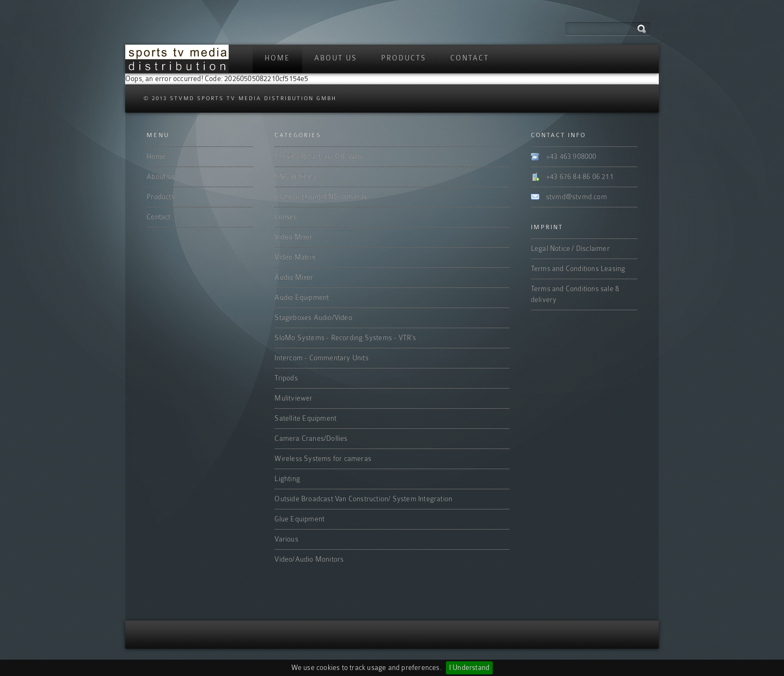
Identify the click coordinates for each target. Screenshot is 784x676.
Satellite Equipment (305, 418)
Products (404, 58)
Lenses (286, 217)
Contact (470, 58)
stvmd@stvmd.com (577, 197)
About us (336, 58)
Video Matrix (295, 257)
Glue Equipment (299, 519)
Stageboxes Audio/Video (313, 318)
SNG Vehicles (295, 177)
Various (286, 539)
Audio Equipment (302, 297)
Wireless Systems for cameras (323, 459)
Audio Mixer (294, 277)
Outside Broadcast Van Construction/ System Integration (363, 499)
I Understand (469, 668)
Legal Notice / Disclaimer (570, 248)
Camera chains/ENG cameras (321, 197)
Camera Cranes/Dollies (311, 438)
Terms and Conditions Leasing (578, 269)
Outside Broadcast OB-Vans (318, 156)
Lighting (287, 479)
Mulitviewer (293, 398)
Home (277, 58)
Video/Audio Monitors (309, 559)
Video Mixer (293, 237)
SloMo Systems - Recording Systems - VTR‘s (345, 338)
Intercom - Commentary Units (321, 358)
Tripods (286, 378)
